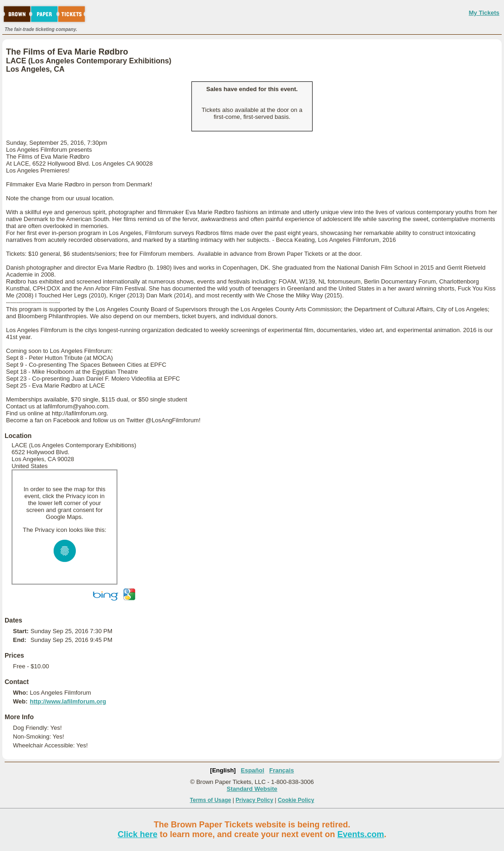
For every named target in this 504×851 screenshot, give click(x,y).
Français (281, 770)
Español (253, 770)
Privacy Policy (255, 800)
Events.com (361, 834)
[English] (223, 770)
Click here (137, 834)
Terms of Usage (211, 800)
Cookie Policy (296, 800)
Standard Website (252, 789)
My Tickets (484, 13)
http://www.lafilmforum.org (68, 701)
